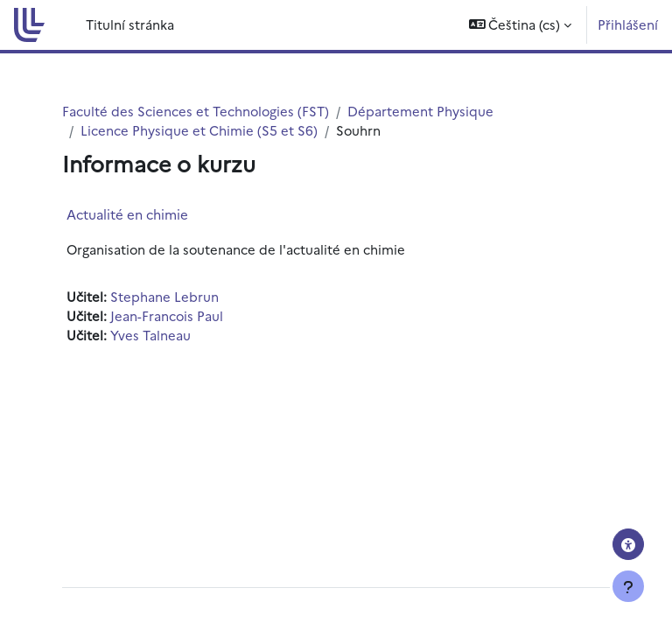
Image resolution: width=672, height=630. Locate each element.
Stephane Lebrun (164, 296)
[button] (521, 25)
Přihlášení (628, 24)
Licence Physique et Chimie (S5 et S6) (199, 130)
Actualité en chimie (127, 214)
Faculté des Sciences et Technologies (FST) (196, 111)
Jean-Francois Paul (167, 315)
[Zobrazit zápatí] (628, 586)
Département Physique (420, 111)
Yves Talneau (150, 335)
